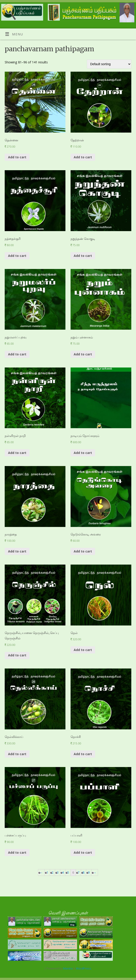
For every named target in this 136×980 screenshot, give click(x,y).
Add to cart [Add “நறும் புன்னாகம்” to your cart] (83, 354)
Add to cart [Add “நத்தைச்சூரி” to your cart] (17, 256)
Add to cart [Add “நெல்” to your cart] (83, 650)
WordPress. (84, 968)
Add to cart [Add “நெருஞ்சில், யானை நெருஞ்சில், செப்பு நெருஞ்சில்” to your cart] (17, 655)
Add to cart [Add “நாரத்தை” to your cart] (17, 551)
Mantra (68, 968)
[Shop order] (109, 64)
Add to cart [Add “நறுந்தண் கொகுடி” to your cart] (83, 256)
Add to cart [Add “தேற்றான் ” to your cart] (83, 157)
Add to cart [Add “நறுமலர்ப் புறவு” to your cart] (17, 354)
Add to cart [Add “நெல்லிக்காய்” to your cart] (17, 754)
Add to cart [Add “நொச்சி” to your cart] (83, 754)
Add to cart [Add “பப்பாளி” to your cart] (83, 852)
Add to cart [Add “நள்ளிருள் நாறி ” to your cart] (17, 453)
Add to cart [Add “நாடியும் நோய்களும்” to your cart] (83, 453)
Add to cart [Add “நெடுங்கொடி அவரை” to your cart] (83, 551)
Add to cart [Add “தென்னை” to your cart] (17, 157)
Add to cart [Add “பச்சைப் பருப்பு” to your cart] (17, 852)
